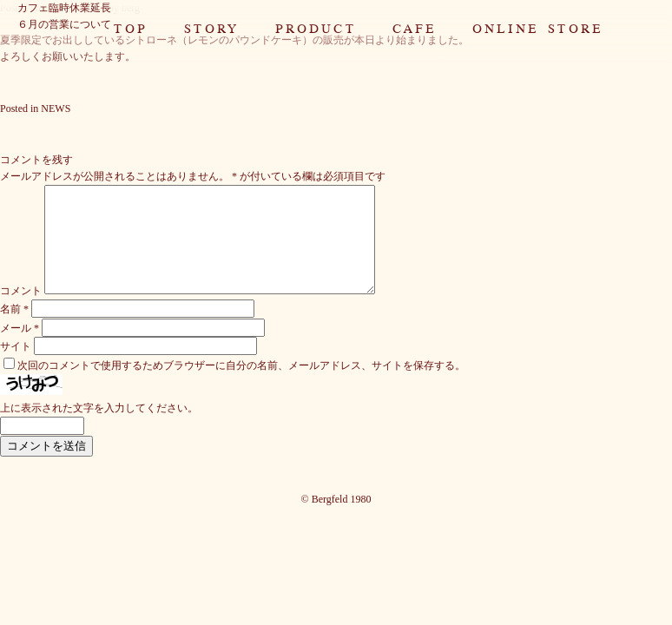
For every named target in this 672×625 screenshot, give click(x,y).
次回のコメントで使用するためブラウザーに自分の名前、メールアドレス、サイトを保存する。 (241, 386)
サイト (16, 367)
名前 (14, 330)
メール (20, 349)
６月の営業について (64, 24)
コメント (21, 312)
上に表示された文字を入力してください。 (99, 429)
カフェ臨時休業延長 (64, 8)
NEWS (56, 109)
